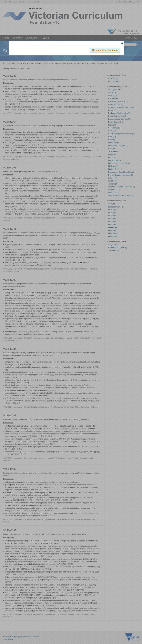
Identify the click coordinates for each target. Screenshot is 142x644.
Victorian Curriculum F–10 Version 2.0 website (43, 59)
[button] (122, 43)
